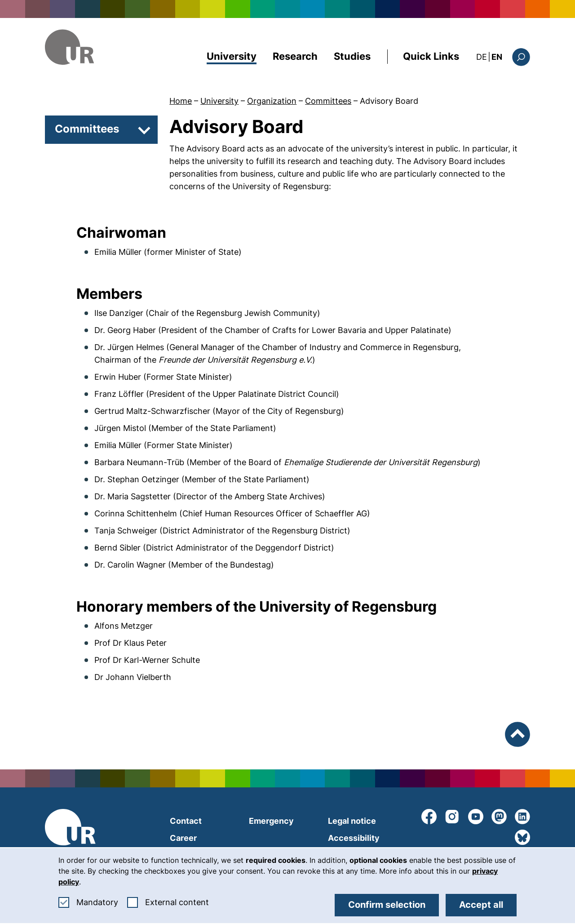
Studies (352, 56)
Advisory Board (389, 101)
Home (181, 101)
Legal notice (352, 821)
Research (295, 56)
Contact (186, 821)
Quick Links (431, 56)
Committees (328, 101)
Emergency (271, 821)
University (232, 56)
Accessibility (354, 838)
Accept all (481, 905)
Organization (272, 101)
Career (183, 838)
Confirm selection (387, 905)
